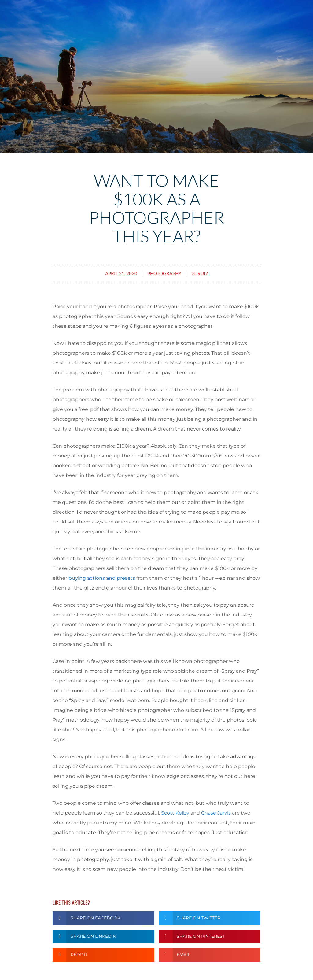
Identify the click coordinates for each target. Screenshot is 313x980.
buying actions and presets (102, 578)
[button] (103, 918)
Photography (164, 273)
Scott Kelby (175, 813)
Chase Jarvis (216, 813)
